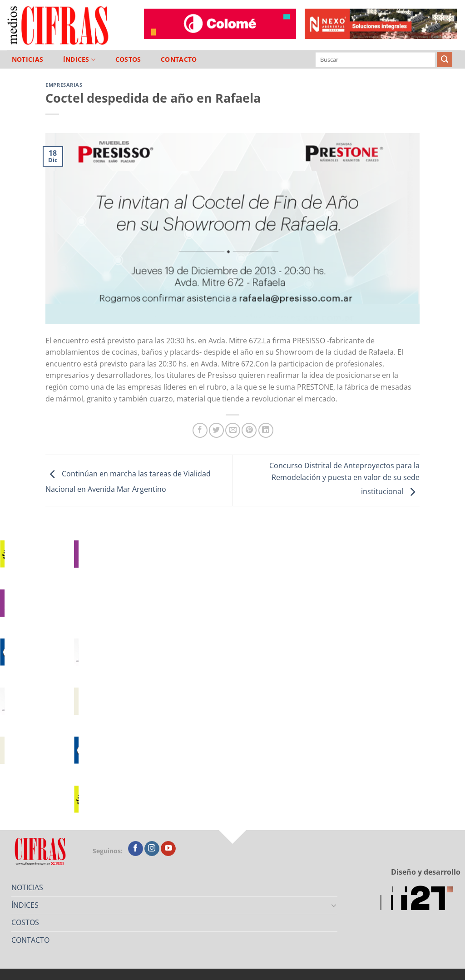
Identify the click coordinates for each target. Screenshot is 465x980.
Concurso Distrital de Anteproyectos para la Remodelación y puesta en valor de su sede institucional (344, 478)
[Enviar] (445, 59)
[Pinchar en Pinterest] (249, 430)
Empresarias (64, 85)
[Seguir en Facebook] (136, 849)
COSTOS (128, 59)
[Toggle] (334, 905)
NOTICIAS (27, 59)
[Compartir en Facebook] (200, 430)
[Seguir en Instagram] (152, 849)
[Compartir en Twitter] (216, 430)
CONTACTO (179, 59)
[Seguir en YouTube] (168, 849)
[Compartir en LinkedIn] (266, 430)
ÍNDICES (79, 60)
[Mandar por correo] (233, 430)
